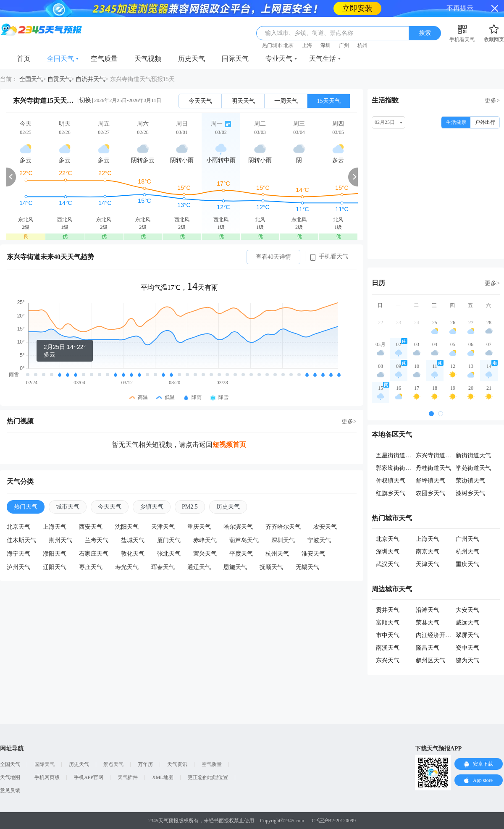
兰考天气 (97, 540)
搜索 (425, 33)
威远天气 (467, 623)
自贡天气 (59, 79)
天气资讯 (177, 764)
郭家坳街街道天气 (399, 468)
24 (417, 323)
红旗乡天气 (391, 493)
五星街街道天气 (396, 455)
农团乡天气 (430, 493)
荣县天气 (428, 623)
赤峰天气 (205, 540)
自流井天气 (90, 79)
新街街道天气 (473, 455)
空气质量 (104, 59)
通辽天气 (199, 567)
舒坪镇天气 (430, 481)
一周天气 (286, 101)
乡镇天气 (152, 507)
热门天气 (26, 507)
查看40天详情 (273, 257)
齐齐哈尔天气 (283, 527)
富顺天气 (388, 623)
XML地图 (163, 777)
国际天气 (235, 59)
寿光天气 (127, 567)
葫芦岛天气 (244, 540)
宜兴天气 (205, 554)
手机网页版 (47, 777)
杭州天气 (277, 554)
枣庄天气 (91, 567)
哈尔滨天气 (238, 527)
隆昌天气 (428, 648)
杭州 (362, 45)
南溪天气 (388, 648)
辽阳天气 (55, 567)
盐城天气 (133, 540)
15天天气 (329, 101)
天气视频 (148, 59)
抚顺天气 (271, 567)
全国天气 (60, 59)
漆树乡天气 (470, 493)
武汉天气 (388, 564)
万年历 (145, 764)
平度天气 (241, 554)
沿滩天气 (428, 610)
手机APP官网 (89, 777)
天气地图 (10, 777)
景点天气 (113, 764)
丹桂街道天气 (433, 468)
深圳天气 (283, 540)
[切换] (85, 100)
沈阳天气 (127, 527)
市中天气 (388, 635)
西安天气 (91, 527)
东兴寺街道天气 (436, 455)
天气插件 (128, 777)
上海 (307, 45)
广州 (344, 45)
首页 (24, 59)
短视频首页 (229, 445)
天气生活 (323, 59)
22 (381, 323)
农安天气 (325, 527)
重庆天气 (199, 527)
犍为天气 (467, 660)
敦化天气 (133, 554)
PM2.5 (190, 507)
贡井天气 (388, 610)
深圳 (325, 45)
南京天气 (428, 552)
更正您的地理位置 (208, 777)
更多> (349, 421)
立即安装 (357, 8)
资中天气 (467, 648)
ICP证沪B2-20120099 (333, 821)
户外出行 (485, 122)
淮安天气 (313, 554)
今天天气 (200, 101)
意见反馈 (10, 790)
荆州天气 (60, 540)
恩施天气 (235, 567)
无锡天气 (307, 567)
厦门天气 (169, 540)
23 (399, 323)
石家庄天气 (94, 554)
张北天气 (169, 554)
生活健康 (456, 122)
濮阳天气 (55, 554)
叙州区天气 (430, 660)
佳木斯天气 (21, 540)
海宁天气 (18, 554)
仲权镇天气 (391, 481)
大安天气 (467, 610)
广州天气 (467, 539)
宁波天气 (319, 540)
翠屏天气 (467, 635)
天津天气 (163, 527)
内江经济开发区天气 (442, 635)
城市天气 (68, 507)
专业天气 (279, 59)
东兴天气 (388, 660)
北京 (289, 45)
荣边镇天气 (470, 481)
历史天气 (192, 59)
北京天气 (18, 527)
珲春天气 (163, 567)
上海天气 (55, 527)
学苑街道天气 (473, 468)
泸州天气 (18, 567)
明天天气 (243, 101)
